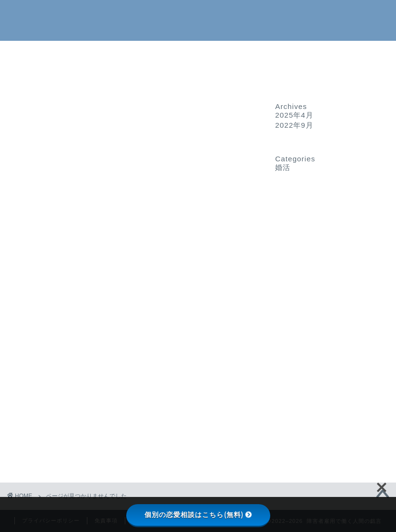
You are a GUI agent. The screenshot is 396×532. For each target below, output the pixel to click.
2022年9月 (294, 125)
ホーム (198, 54)
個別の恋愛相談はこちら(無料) (198, 515)
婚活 (47, 455)
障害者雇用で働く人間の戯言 (198, 19)
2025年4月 (294, 115)
